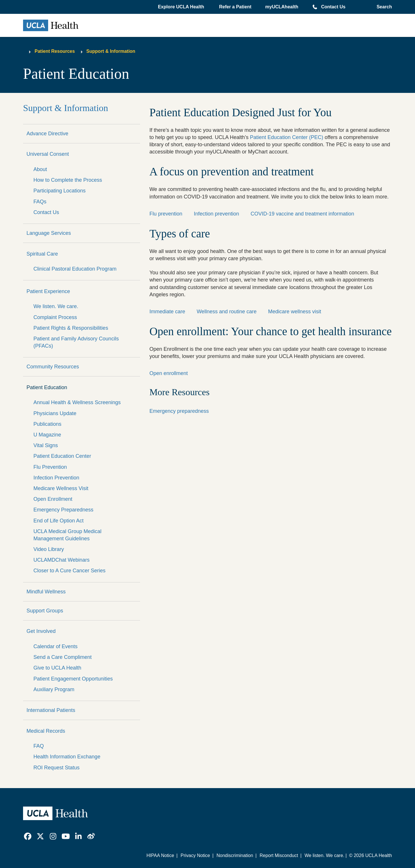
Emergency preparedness (179, 411)
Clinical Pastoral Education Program (75, 269)
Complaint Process (55, 317)
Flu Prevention (50, 467)
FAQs (40, 202)
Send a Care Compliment (63, 657)
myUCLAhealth (282, 7)
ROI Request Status (56, 768)
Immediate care (167, 312)
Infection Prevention (56, 478)
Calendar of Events (55, 646)
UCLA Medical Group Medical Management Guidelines (67, 535)
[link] (28, 836)
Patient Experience (48, 291)
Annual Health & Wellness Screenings (77, 402)
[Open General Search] (383, 7)
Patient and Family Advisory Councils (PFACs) (76, 342)
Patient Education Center (62, 456)
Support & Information (111, 51)
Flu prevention (166, 214)
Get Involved (41, 631)
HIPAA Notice (160, 855)
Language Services (49, 233)
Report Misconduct (279, 855)
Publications (47, 424)
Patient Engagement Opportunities (73, 679)
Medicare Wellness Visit (61, 488)
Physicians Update (55, 413)
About (40, 169)
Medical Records (46, 731)
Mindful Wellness (46, 592)
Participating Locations (60, 191)
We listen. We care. (56, 306)
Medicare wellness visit (295, 312)
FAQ (39, 746)
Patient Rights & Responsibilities (71, 328)
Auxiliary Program (54, 689)
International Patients (51, 710)
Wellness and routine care (227, 312)
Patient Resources (55, 51)
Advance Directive (47, 134)
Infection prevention (216, 214)
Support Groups (45, 611)
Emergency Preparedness (63, 510)
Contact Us (333, 7)
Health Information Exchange (67, 757)
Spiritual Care (42, 254)
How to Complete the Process (68, 180)
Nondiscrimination (235, 855)
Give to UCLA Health (57, 668)
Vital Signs (46, 445)
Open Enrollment (53, 499)
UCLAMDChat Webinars (62, 560)
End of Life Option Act (59, 521)
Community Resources (53, 367)
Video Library (49, 549)
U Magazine (47, 435)
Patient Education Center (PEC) (286, 137)
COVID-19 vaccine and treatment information (302, 214)
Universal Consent (48, 154)
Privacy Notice (195, 855)
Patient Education (47, 387)
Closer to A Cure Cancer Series (69, 571)
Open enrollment (168, 373)
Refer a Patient (235, 7)
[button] (182, 7)
